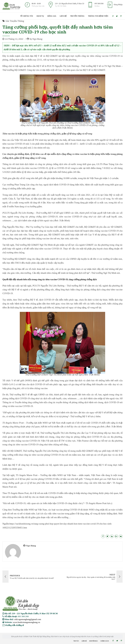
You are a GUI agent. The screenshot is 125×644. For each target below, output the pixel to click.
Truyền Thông (77, 16)
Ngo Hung (31, 546)
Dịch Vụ (40, 16)
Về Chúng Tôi (27, 16)
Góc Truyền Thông (15, 21)
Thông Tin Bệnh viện (98, 16)
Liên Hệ (63, 16)
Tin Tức (76, 641)
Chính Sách (105, 641)
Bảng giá (52, 16)
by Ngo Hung (36, 39)
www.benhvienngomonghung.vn (26, 622)
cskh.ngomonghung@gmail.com (28, 619)
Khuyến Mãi (94, 641)
